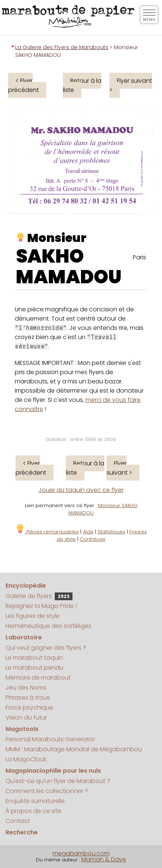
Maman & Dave (104, 859)
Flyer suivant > (131, 85)
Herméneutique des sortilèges (48, 626)
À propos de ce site (33, 811)
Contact (18, 821)
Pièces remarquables (47, 532)
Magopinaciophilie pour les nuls (53, 771)
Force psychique (29, 708)
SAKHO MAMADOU (69, 267)
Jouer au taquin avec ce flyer (81, 490)
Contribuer (93, 539)
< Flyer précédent (23, 85)
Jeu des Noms (26, 688)
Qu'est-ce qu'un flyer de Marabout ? (58, 781)
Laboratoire (24, 637)
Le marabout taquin (34, 658)
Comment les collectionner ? (47, 791)
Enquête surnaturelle (35, 801)
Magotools (22, 729)
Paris (139, 257)
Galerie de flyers (39, 596)
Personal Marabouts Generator (50, 739)
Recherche (22, 832)
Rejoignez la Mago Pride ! (41, 606)
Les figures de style (33, 616)
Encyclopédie (26, 586)
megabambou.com (81, 853)
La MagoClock (26, 759)
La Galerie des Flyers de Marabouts (62, 47)
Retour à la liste (82, 85)
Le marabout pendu (34, 668)
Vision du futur (26, 717)
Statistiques (112, 532)
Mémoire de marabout (38, 678)
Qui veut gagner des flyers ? (46, 648)
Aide (88, 532)
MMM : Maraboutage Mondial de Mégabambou (74, 749)
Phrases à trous (28, 698)
